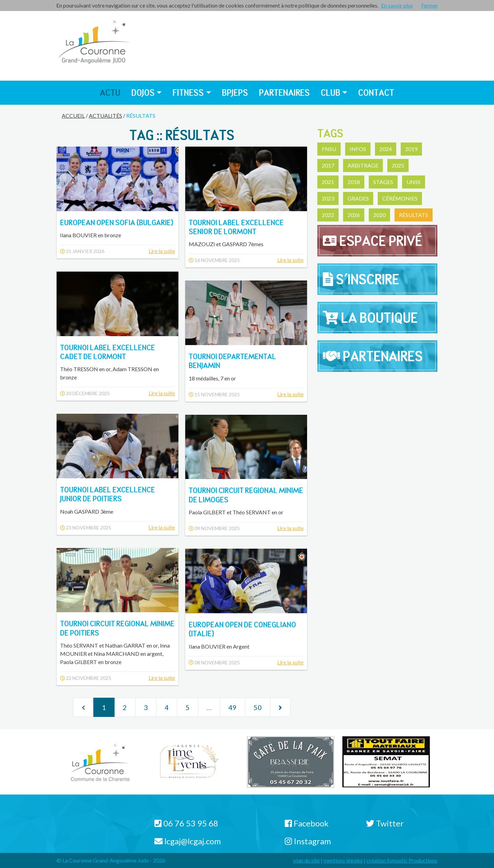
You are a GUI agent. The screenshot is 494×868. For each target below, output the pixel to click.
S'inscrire (361, 279)
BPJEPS (235, 93)
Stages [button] (383, 182)
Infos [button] (358, 149)
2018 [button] (354, 182)
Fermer (430, 5)
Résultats (141, 116)
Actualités (105, 116)
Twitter (385, 823)
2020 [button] (379, 215)
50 (258, 707)
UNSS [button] (414, 182)
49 (233, 707)
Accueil (73, 116)
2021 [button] (328, 182)
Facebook (307, 823)
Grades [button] (358, 198)
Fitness (188, 93)
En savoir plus (397, 5)
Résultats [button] (414, 215)
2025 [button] (398, 165)
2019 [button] (411, 149)
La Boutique (370, 318)
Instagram (308, 841)
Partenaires (284, 93)
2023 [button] (328, 198)
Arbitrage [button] (363, 165)
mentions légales (343, 860)
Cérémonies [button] (400, 198)
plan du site (307, 860)
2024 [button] (386, 149)
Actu (110, 93)
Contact (376, 93)
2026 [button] (354, 215)
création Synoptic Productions (402, 860)
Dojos (143, 93)
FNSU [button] (329, 149)
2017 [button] (328, 165)
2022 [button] (328, 215)
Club (331, 93)
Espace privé (373, 241)
